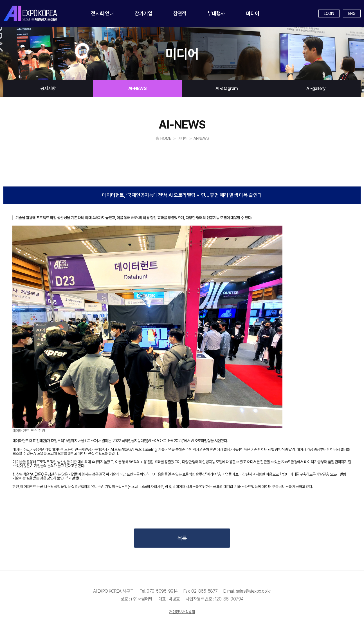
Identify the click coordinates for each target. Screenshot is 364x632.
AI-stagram (227, 88)
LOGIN (329, 14)
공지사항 (48, 88)
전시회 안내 (102, 13)
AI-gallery (316, 88)
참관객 (180, 13)
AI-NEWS (138, 88)
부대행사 (216, 13)
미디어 (253, 13)
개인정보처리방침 (182, 612)
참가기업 (143, 13)
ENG (352, 14)
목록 (182, 538)
